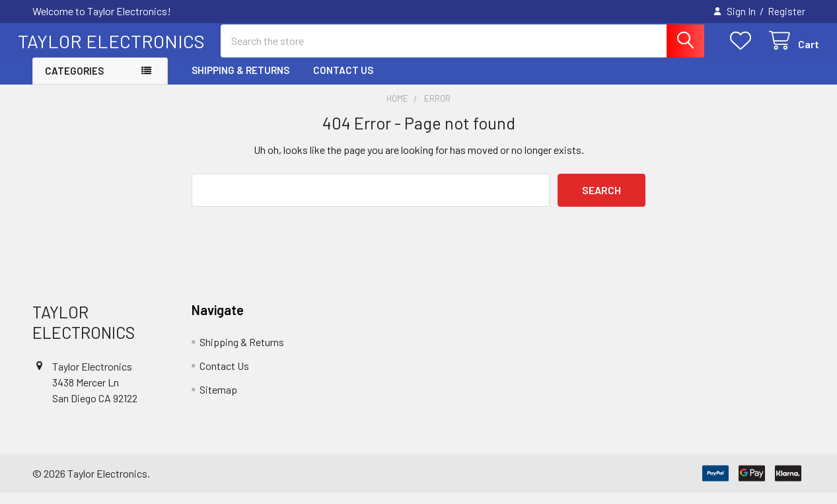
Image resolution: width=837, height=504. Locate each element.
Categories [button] (74, 82)
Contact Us (343, 81)
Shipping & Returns (240, 81)
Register (786, 11)
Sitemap (218, 400)
